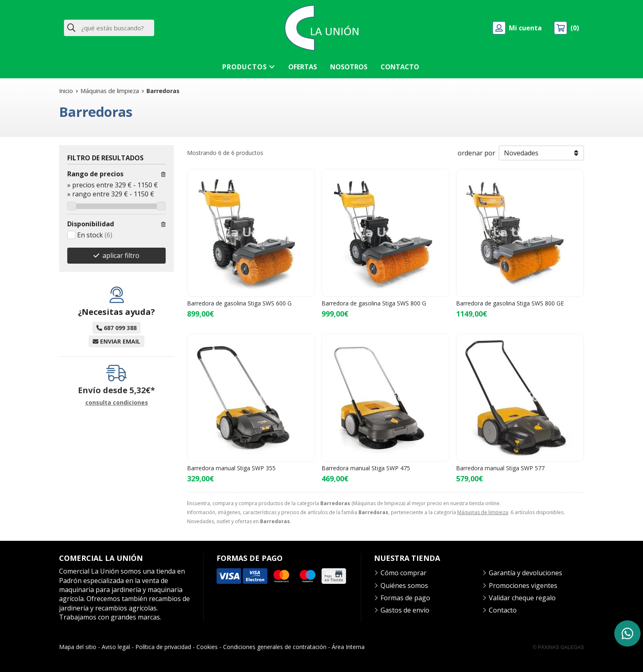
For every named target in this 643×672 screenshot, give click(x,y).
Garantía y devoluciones (526, 573)
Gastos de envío (405, 610)
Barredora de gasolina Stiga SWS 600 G (239, 303)
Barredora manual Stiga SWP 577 (500, 468)
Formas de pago (405, 598)
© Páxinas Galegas (558, 647)
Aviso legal (116, 647)
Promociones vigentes (523, 585)
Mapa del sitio (78, 647)
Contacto (503, 610)
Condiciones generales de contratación (275, 647)
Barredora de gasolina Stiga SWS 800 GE (510, 303)
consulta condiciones (117, 403)
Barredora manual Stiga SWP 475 (366, 468)
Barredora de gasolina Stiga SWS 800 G (374, 303)
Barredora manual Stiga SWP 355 (231, 468)
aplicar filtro (121, 255)
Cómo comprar (404, 573)
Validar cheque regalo (522, 598)
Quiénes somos (404, 585)
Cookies (207, 647)
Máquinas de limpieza (483, 512)
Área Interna (348, 647)
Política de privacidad (163, 647)
